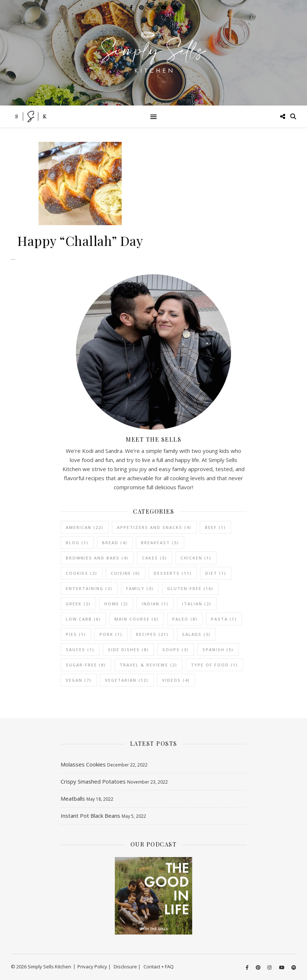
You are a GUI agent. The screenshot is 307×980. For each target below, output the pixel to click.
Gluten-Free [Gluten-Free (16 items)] (190, 588)
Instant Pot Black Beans (90, 816)
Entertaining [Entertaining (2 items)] (89, 588)
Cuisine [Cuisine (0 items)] (126, 573)
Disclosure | (127, 967)
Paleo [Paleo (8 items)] (185, 619)
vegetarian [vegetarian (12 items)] (127, 680)
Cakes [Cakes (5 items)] (155, 558)
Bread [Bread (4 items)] (115, 543)
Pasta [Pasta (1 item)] (224, 619)
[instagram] (270, 967)
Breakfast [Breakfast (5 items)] (160, 543)
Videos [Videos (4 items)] (176, 680)
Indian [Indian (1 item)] (155, 604)
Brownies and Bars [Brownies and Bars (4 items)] (97, 558)
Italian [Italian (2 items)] (197, 604)
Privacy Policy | (94, 967)
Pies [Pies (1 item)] (76, 634)
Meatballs (73, 798)
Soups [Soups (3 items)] (176, 650)
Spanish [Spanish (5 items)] (218, 650)
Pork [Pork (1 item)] (111, 634)
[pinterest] (259, 967)
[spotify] (294, 967)
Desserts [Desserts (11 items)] (173, 573)
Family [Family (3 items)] (140, 588)
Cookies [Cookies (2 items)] (82, 573)
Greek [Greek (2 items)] (78, 604)
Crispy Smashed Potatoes (93, 781)
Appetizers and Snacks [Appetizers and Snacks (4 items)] (154, 527)
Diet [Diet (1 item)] (216, 573)
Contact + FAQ (159, 967)
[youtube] (282, 967)
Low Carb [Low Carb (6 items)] (83, 619)
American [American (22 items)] (85, 527)
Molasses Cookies (83, 764)
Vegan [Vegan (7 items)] (79, 680)
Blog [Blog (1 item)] (77, 543)
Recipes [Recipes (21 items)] (152, 634)
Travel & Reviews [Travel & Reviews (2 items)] (148, 665)
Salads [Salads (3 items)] (196, 634)
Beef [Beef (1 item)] (215, 527)
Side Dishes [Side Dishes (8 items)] (128, 650)
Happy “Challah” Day (80, 240)
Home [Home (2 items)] (116, 604)
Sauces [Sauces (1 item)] (80, 650)
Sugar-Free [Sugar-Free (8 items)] (86, 665)
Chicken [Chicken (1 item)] (196, 558)
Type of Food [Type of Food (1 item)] (214, 665)
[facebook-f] (248, 967)
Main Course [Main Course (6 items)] (137, 619)
